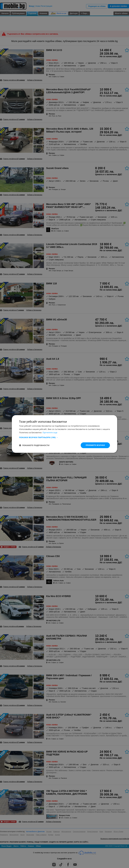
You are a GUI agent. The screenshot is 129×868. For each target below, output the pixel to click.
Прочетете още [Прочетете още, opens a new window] (50, 432)
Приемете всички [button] (95, 445)
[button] (64, 437)
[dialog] (64, 434)
